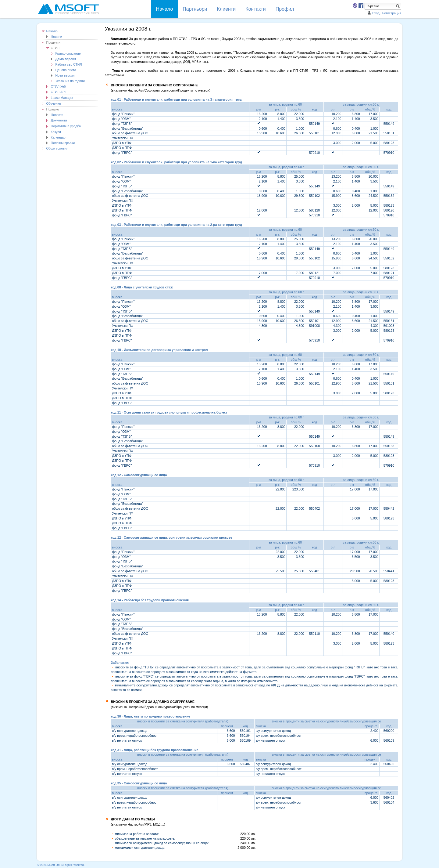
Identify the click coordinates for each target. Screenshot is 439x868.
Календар (58, 137)
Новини (57, 37)
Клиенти (227, 9)
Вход (376, 13)
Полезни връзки (63, 143)
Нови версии (65, 75)
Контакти (256, 9)
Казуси (56, 132)
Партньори (195, 9)
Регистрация (392, 13)
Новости (57, 115)
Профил (285, 9)
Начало (52, 31)
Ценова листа (66, 70)
